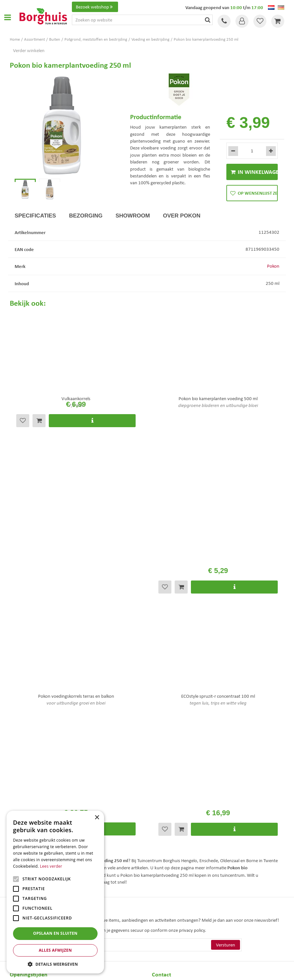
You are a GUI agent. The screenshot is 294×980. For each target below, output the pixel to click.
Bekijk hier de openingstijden (68, 637)
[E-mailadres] (147, 699)
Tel (224, 21)
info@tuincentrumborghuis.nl (181, 782)
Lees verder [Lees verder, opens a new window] (51, 866)
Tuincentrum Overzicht (184, 970)
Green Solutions (149, 970)
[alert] (55, 892)
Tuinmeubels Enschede (170, 902)
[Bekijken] (278, 21)
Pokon (273, 273)
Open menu (7, 17)
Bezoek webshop (95, 7)
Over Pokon (182, 223)
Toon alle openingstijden (33, 792)
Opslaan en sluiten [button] (55, 933)
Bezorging (86, 223)
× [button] (97, 818)
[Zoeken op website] (142, 20)
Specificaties (35, 223)
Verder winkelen (29, 50)
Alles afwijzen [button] (55, 950)
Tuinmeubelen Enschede (171, 909)
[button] (55, 964)
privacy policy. (193, 685)
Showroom (133, 223)
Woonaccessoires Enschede (174, 916)
